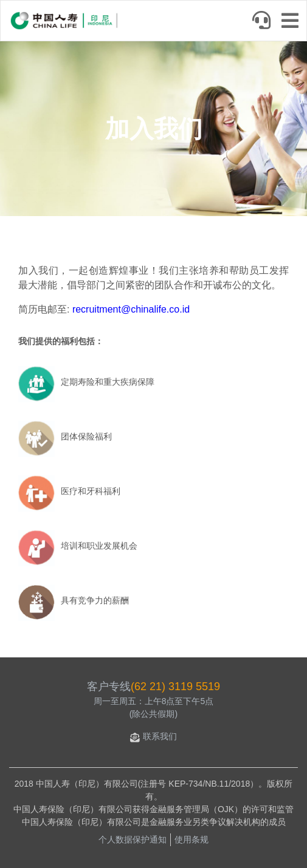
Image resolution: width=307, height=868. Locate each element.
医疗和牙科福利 (91, 491)
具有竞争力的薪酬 (95, 600)
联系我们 (153, 736)
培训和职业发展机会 (99, 546)
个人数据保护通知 (133, 839)
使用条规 (191, 839)
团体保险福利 (86, 436)
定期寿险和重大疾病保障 (108, 382)
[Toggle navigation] (294, 22)
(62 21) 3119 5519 (175, 687)
